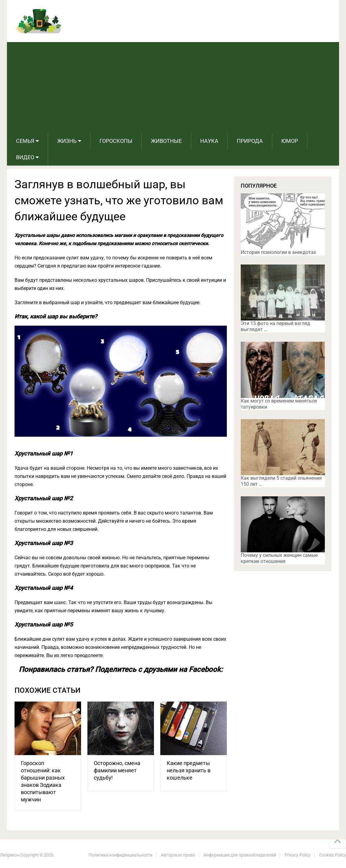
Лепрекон (10, 855)
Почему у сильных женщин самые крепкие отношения (279, 558)
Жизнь (67, 141)
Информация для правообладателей (240, 855)
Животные (166, 141)
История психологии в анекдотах (278, 252)
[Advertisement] (173, 87)
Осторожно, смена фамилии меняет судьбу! (117, 770)
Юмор (290, 141)
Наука (209, 141)
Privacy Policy (298, 855)
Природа (250, 141)
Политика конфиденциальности (121, 855)
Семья (25, 141)
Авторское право (178, 855)
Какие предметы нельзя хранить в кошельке (189, 770)
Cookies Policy (333, 855)
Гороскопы (116, 141)
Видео (25, 157)
